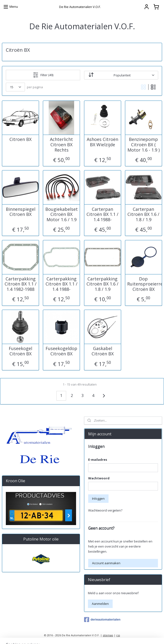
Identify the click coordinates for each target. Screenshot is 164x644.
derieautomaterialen (102, 620)
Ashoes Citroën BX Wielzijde (102, 142)
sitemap (108, 635)
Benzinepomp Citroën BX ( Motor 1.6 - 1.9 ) (144, 145)
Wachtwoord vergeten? (105, 510)
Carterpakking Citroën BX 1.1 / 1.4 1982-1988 (21, 284)
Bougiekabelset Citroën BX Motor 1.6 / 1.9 (62, 214)
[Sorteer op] (121, 75)
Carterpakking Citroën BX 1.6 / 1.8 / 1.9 (102, 284)
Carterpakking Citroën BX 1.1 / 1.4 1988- (62, 284)
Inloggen (98, 498)
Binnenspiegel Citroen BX (21, 212)
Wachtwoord (99, 478)
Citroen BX (20, 139)
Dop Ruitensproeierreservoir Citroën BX (144, 284)
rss (118, 635)
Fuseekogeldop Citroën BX (61, 351)
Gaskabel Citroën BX (103, 351)
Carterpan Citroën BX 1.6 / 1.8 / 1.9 (143, 214)
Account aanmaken (106, 563)
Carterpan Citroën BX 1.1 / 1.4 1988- (102, 214)
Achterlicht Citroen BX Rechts (61, 145)
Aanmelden (100, 604)
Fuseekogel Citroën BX (20, 351)
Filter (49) (43, 75)
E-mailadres (98, 460)
